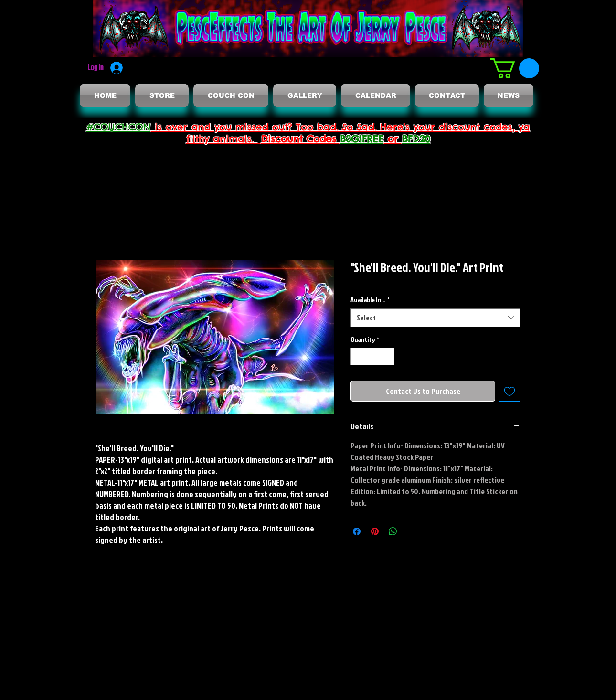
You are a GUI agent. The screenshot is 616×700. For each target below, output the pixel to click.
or (393, 139)
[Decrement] (358, 356)
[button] (515, 68)
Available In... (370, 300)
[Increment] (387, 356)
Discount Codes (301, 139)
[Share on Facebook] (357, 531)
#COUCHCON (119, 127)
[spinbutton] (372, 356)
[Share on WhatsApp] (393, 531)
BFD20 (416, 139)
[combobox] (435, 318)
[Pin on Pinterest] (375, 531)
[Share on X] (411, 531)
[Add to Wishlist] (510, 391)
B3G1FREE (362, 139)
